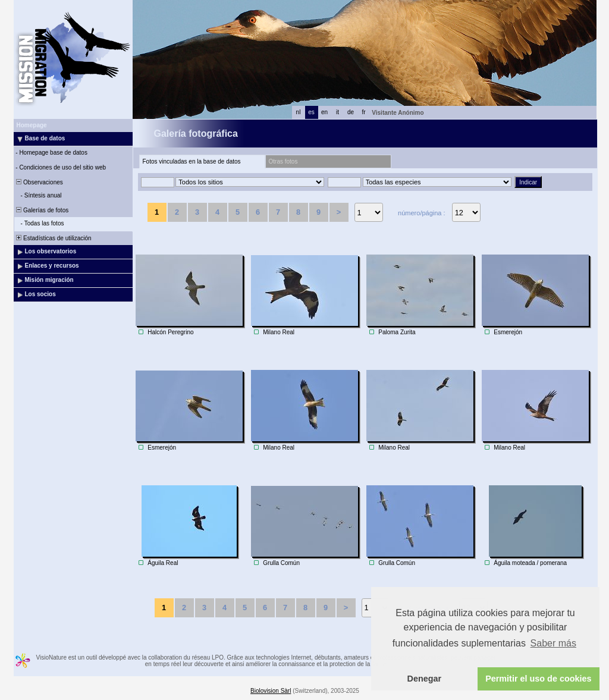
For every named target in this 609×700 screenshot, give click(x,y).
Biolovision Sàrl (271, 691)
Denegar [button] (425, 679)
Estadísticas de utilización (53, 238)
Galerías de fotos (42, 210)
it (338, 112)
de (351, 112)
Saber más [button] (553, 643)
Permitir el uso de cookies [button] (538, 679)
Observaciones (39, 182)
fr (363, 112)
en (324, 112)
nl (299, 112)
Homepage (32, 125)
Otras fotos (283, 161)
